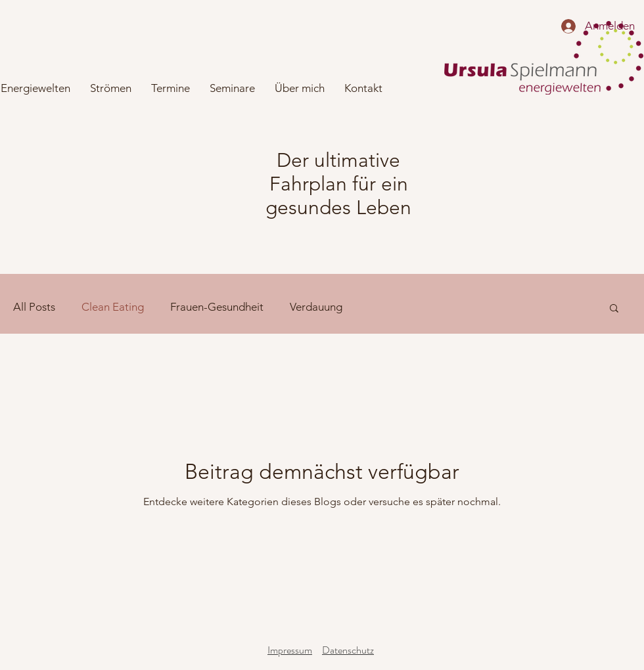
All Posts (34, 307)
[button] (614, 309)
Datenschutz (348, 650)
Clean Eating (113, 307)
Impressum (290, 650)
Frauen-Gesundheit (217, 307)
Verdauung (316, 307)
